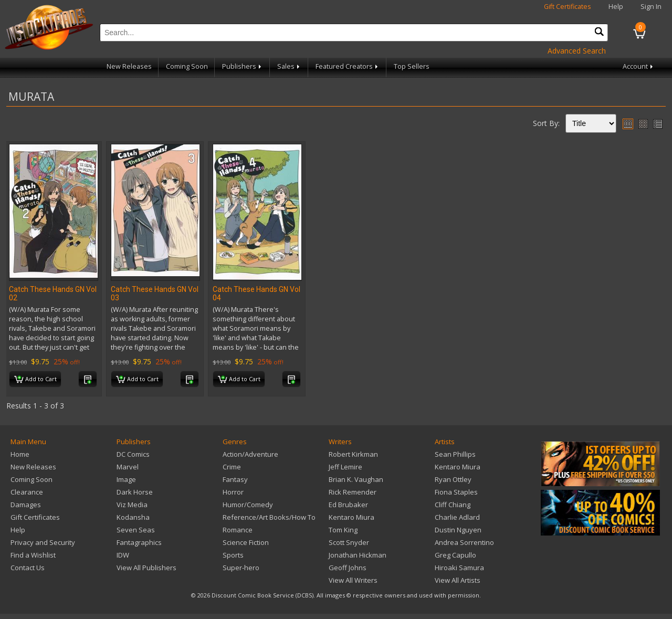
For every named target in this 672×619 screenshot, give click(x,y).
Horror (233, 492)
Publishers (243, 66)
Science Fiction (246, 542)
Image (126, 479)
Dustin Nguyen (458, 530)
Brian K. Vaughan (356, 479)
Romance (238, 530)
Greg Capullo (455, 555)
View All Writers (353, 580)
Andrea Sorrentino (464, 542)
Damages (26, 505)
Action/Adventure (250, 454)
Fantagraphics (139, 542)
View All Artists (458, 580)
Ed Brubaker (348, 505)
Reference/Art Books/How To (269, 517)
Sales (289, 66)
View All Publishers (146, 568)
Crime (232, 467)
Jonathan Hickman (358, 555)
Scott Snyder (349, 542)
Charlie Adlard (457, 517)
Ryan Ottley (453, 479)
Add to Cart (35, 380)
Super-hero (241, 568)
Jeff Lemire (345, 467)
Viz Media (132, 505)
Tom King (343, 530)
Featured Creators (348, 66)
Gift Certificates (568, 7)
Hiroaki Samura (459, 568)
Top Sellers (412, 66)
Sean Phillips (455, 454)
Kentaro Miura (351, 517)
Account (639, 66)
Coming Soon (187, 66)
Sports (233, 555)
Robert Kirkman (353, 454)
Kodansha (133, 517)
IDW (123, 555)
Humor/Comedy (248, 505)
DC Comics (133, 454)
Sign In (651, 7)
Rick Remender (353, 492)
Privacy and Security (43, 542)
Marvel (128, 467)
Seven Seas (136, 530)
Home (20, 454)
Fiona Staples (456, 492)
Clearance (27, 492)
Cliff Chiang (453, 505)
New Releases (129, 66)
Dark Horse (135, 492)
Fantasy (235, 479)
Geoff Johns (348, 568)
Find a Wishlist (33, 555)
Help (616, 7)
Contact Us (28, 568)
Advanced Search (577, 51)
